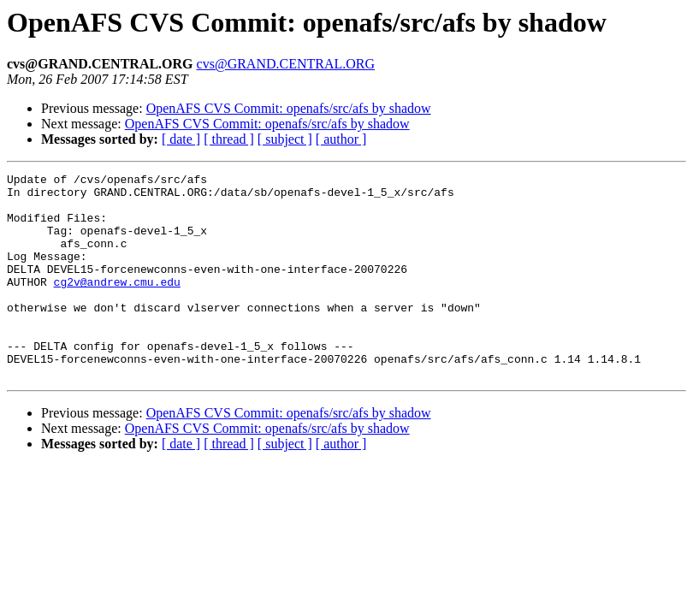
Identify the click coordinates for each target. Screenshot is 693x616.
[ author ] (341, 139)
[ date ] (181, 139)
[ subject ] (285, 139)
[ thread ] (229, 139)
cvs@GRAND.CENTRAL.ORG (286, 64)
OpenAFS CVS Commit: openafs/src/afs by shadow (289, 108)
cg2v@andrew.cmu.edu (117, 305)
